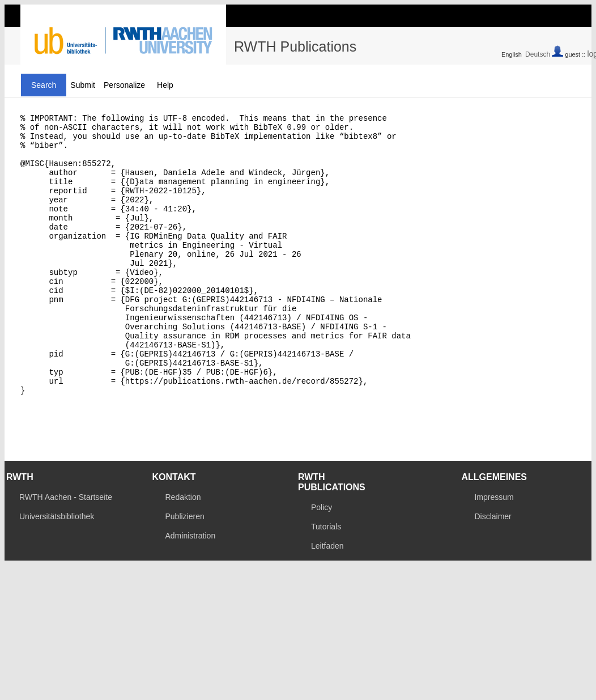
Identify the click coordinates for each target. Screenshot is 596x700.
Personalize (124, 85)
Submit (83, 85)
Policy (322, 562)
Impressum (494, 551)
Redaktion (183, 551)
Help (165, 85)
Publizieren (184, 571)
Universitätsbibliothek (57, 571)
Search (44, 85)
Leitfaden (327, 600)
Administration (190, 590)
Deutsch (538, 54)
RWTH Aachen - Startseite (66, 551)
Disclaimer (493, 571)
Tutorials (326, 581)
